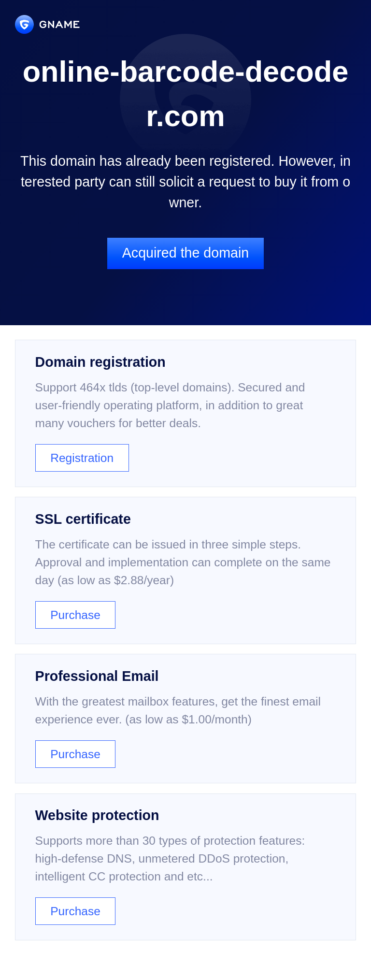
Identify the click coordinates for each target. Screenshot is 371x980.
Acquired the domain (185, 253)
